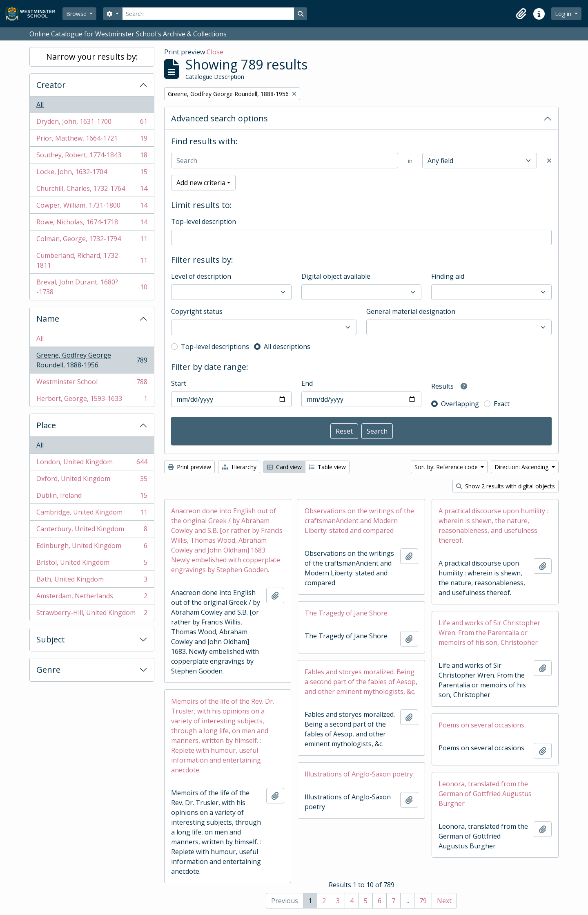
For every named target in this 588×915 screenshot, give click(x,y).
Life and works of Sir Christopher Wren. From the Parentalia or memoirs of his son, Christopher (489, 633)
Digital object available (336, 276)
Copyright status (197, 311)
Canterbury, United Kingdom (92, 531)
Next (444, 901)
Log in (564, 14)
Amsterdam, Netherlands (92, 598)
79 (423, 901)
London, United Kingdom (92, 464)
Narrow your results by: (92, 57)
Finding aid (448, 276)
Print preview (189, 467)
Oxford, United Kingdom (92, 480)
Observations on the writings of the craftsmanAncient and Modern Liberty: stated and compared (359, 521)
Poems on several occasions (481, 725)
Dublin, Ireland (92, 497)
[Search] (208, 14)
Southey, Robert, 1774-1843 (92, 157)
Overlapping (460, 404)
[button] (521, 14)
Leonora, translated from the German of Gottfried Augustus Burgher (485, 794)
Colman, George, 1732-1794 (92, 240)
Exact (502, 404)
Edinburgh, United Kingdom (92, 547)
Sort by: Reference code (447, 467)
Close (215, 52)
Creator (51, 85)
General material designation (411, 311)
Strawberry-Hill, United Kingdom (92, 614)
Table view (327, 467)
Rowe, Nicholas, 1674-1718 (92, 224)
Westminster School (92, 384)
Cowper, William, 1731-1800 (92, 207)
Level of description (201, 276)
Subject (51, 639)
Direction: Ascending (522, 467)
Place (46, 425)
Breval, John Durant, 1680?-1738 (92, 287)
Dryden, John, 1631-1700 (92, 123)
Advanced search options (219, 118)
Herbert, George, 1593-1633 (92, 400)
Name (48, 319)
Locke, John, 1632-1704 (92, 173)
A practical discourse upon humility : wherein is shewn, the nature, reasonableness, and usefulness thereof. (493, 526)
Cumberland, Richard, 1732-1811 (92, 260)
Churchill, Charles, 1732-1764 (92, 190)
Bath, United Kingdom (92, 581)
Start (179, 383)
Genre (48, 670)
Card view (284, 467)
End (307, 383)
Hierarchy (239, 467)
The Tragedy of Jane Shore (346, 613)
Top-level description (204, 221)
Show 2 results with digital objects (506, 486)
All (40, 105)
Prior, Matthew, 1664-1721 (92, 140)
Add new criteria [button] (201, 183)
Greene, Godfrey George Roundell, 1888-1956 (92, 360)
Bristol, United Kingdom (92, 564)
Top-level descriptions (215, 347)
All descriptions (287, 347)
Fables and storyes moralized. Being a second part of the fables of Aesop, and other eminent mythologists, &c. (361, 682)
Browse (77, 14)
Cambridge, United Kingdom (92, 514)
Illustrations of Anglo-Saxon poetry (359, 774)
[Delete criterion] (549, 161)
